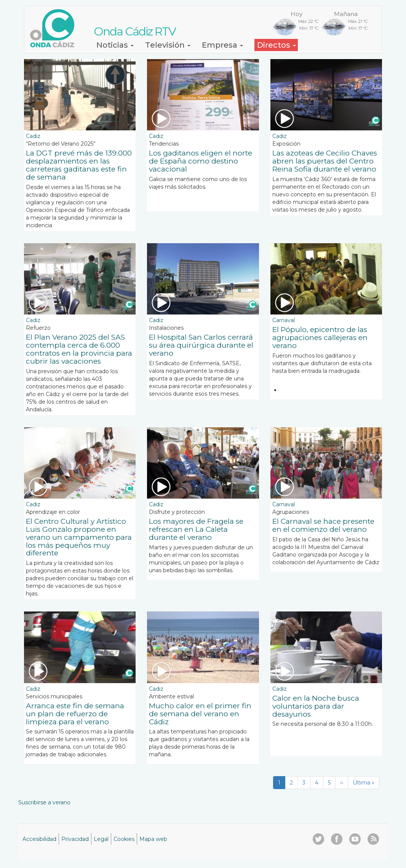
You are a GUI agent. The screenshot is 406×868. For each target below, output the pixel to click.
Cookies (124, 839)
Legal (101, 839)
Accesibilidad (39, 839)
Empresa (222, 45)
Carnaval (284, 320)
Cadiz (33, 136)
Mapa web (153, 839)
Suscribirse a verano (44, 802)
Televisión (168, 45)
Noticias (115, 45)
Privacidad (75, 839)
